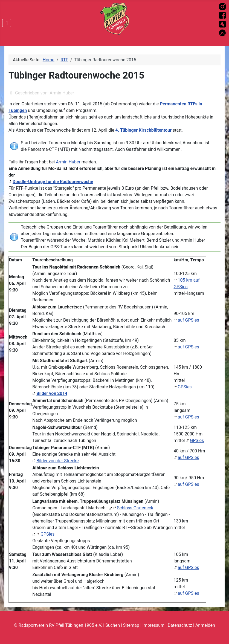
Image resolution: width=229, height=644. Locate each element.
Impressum (154, 625)
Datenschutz (180, 625)
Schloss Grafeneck (135, 508)
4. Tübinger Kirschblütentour (144, 130)
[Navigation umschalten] (7, 23)
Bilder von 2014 (52, 393)
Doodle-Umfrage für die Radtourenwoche (53, 182)
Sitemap (131, 625)
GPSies (185, 387)
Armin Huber (68, 162)
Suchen (113, 625)
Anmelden (205, 625)
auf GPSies (189, 320)
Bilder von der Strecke (57, 461)
